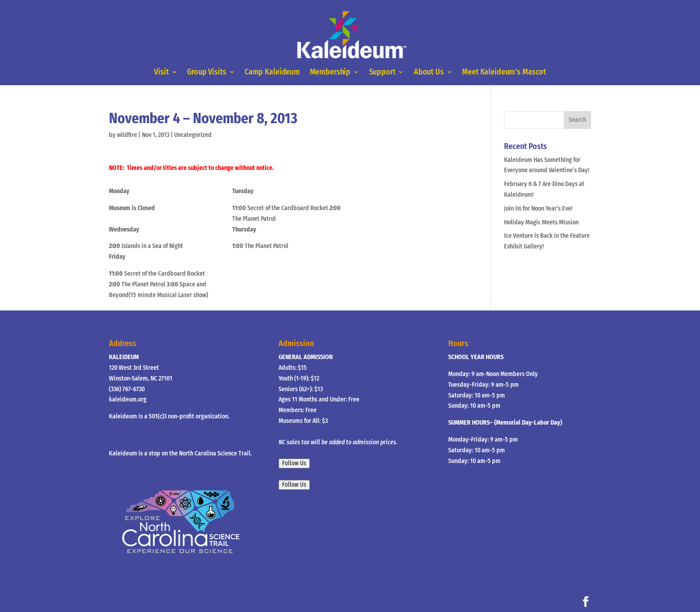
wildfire (127, 135)
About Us (429, 72)
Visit (161, 72)
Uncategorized (193, 135)
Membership (330, 72)
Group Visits (207, 72)
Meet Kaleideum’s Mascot (504, 72)
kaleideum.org (128, 399)
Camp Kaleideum (272, 72)
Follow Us (294, 463)
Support (382, 72)
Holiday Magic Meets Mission (541, 222)
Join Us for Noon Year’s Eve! (538, 209)
